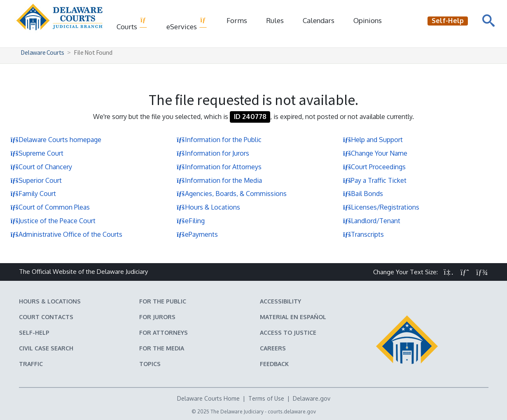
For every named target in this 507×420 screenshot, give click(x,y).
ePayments (197, 234)
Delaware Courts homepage (56, 140)
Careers (273, 348)
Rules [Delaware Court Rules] (275, 20)
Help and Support (373, 140)
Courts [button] (132, 24)
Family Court (33, 194)
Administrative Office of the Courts (66, 234)
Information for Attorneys (219, 167)
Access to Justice (288, 332)
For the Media (162, 348)
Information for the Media (219, 180)
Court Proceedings (374, 167)
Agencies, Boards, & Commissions (232, 194)
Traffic (31, 364)
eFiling (191, 221)
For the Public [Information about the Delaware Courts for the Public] (163, 301)
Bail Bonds (363, 194)
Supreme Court (37, 153)
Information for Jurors (213, 153)
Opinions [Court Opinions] (368, 20)
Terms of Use (266, 398)
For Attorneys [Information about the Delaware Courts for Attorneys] (164, 332)
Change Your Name (375, 153)
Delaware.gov (312, 398)
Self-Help (34, 332)
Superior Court (36, 180)
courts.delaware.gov (292, 412)
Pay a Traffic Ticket (375, 180)
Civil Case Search (46, 348)
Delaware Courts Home (208, 398)
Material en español (293, 317)
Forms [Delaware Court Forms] (237, 20)
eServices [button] (187, 24)
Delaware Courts (42, 52)
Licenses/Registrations (381, 207)
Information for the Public (219, 140)
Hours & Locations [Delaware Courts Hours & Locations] (50, 301)
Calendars (319, 20)
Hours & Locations (208, 207)
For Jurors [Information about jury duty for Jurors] (157, 317)
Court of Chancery (41, 167)
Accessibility (280, 301)
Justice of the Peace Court (53, 221)
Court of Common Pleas (50, 207)
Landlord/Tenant (371, 221)
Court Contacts (46, 317)
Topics (150, 364)
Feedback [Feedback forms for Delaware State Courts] (274, 364)
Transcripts (363, 234)
